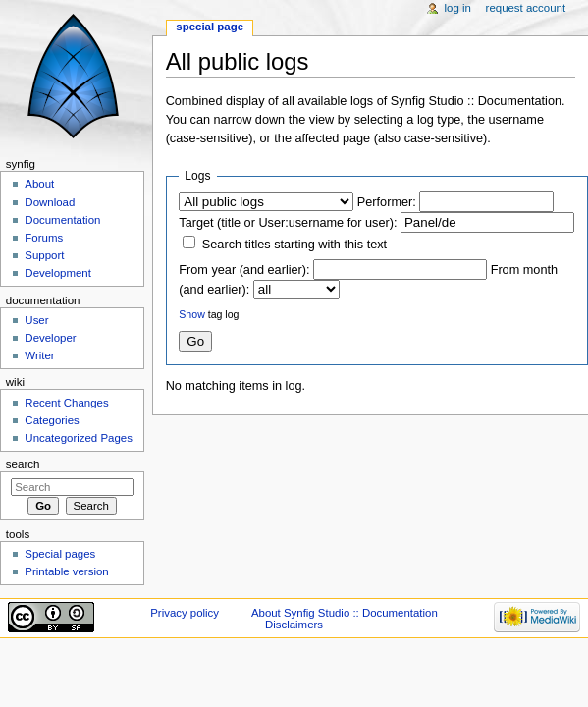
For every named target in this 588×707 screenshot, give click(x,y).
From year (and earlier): (244, 270)
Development (57, 273)
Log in (458, 8)
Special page (210, 27)
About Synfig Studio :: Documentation (345, 613)
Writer (39, 355)
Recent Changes (66, 403)
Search (23, 464)
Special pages (60, 554)
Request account (526, 8)
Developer (50, 338)
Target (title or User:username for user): (288, 223)
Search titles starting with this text (294, 245)
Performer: (387, 202)
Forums (44, 238)
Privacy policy (185, 613)
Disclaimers (294, 625)
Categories (52, 420)
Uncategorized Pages (79, 438)
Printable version (66, 571)
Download (50, 202)
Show (191, 314)
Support (44, 255)
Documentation (62, 220)
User (36, 320)
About (39, 184)
